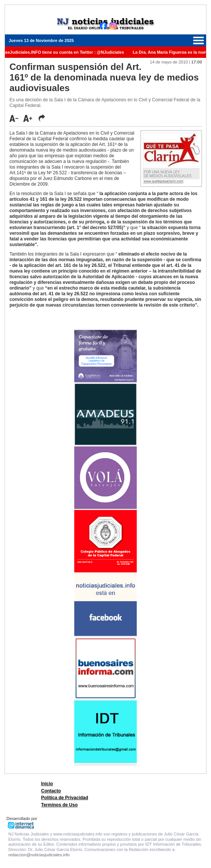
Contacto (51, 791)
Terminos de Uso (59, 805)
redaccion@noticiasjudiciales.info (39, 855)
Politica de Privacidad (65, 798)
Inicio (47, 784)
